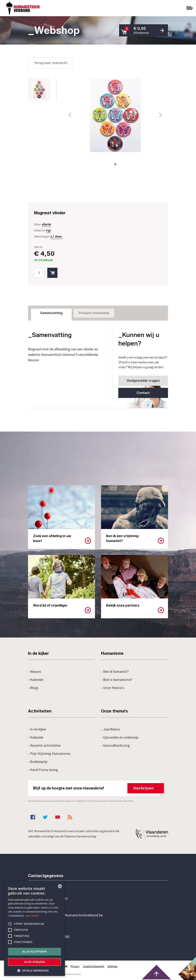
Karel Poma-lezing (43, 770)
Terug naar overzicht (51, 63)
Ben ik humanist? (115, 672)
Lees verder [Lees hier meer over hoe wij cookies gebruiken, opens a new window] (32, 916)
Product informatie (94, 313)
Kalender (36, 680)
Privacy (75, 966)
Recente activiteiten (44, 746)
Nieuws (35, 672)
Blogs (33, 688)
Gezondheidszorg (115, 746)
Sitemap (112, 966)
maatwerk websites (71, 974)
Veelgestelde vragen (143, 381)
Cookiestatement (93, 966)
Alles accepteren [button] (35, 952)
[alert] (34, 929)
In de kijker (37, 729)
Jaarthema (110, 729)
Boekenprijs (38, 762)
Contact (143, 393)
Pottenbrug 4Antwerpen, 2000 (57, 934)
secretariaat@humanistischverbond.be (73, 915)
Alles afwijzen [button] (34, 962)
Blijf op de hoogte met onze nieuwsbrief (96, 788)
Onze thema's (113, 688)
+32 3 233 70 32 (56, 899)
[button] (34, 970)
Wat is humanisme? (117, 680)
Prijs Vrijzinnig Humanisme (49, 754)
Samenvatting (51, 313)
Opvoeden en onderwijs (120, 737)
